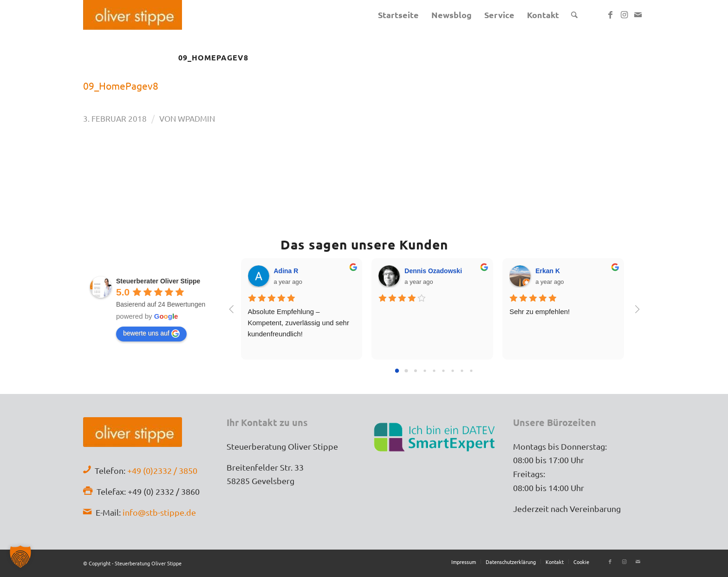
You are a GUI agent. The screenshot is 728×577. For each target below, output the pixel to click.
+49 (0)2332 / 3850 (162, 470)
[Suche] (574, 15)
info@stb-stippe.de (159, 512)
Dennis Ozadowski (433, 271)
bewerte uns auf (151, 334)
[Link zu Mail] (638, 14)
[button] (20, 557)
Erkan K (548, 271)
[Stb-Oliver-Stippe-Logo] (133, 15)
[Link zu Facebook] (610, 14)
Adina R (286, 271)
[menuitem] (398, 15)
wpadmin (196, 118)
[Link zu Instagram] (624, 14)
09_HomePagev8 (121, 85)
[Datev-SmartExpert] (435, 436)
